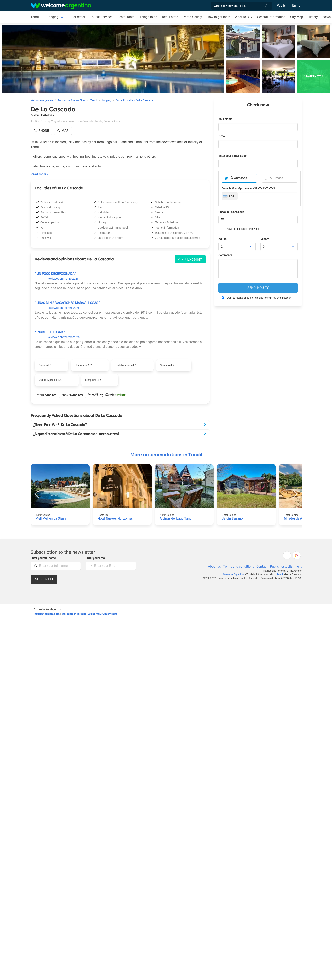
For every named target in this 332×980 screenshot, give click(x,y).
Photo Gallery (192, 17)
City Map (297, 17)
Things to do (148, 17)
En (294, 6)
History (313, 17)
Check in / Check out (231, 212)
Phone (278, 178)
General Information (271, 17)
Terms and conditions (239, 567)
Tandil (35, 17)
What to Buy (244, 17)
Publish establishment (286, 567)
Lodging (53, 17)
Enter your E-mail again (233, 156)
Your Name (225, 119)
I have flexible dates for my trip (240, 229)
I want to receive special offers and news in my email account (257, 298)
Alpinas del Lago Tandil (176, 518)
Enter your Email (96, 558)
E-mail (222, 136)
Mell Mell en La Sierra (51, 518)
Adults (222, 239)
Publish (282, 6)
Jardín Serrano (232, 518)
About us (214, 567)
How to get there (218, 17)
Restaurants (126, 17)
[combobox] (230, 196)
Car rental (78, 17)
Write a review (47, 395)
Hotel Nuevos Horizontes (115, 518)
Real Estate (170, 17)
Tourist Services (101, 17)
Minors (265, 239)
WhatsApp (240, 178)
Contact (262, 567)
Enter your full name (43, 558)
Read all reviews (73, 395)
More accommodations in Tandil (166, 455)
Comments (225, 255)
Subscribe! (44, 579)
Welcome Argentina (234, 574)
